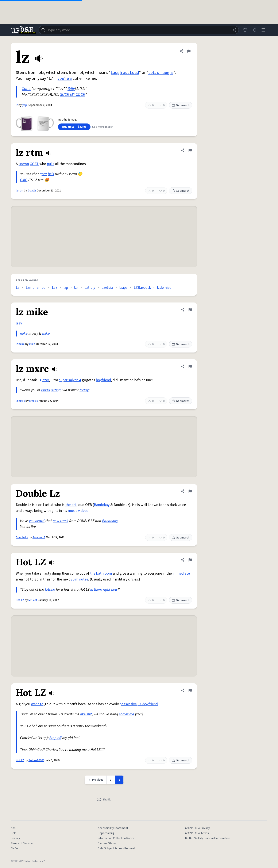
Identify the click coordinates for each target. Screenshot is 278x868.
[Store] (245, 30)
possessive (128, 704)
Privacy (15, 838)
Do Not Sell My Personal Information (208, 838)
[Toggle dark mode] (254, 30)
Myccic (34, 401)
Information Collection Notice (116, 838)
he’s (51, 174)
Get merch (181, 105)
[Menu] (263, 30)
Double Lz (22, 537)
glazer (44, 380)
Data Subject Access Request (117, 848)
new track (61, 521)
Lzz (55, 288)
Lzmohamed (36, 288)
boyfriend (103, 380)
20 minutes (79, 579)
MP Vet (33, 600)
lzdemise (164, 288)
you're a (65, 79)
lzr (76, 288)
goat (43, 174)
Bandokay (102, 505)
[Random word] (233, 30)
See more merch (103, 127)
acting (56, 390)
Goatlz (32, 191)
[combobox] (139, 30)
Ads (13, 828)
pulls (51, 164)
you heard (37, 521)
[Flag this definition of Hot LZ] (190, 560)
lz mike (20, 344)
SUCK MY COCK (72, 95)
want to (37, 704)
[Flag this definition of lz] (189, 51)
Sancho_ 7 (39, 537)
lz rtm (20, 191)
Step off (55, 738)
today (84, 390)
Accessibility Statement (113, 828)
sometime (127, 714)
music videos (78, 511)
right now (110, 589)
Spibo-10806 (36, 760)
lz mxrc (20, 401)
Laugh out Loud (125, 73)
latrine (50, 589)
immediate (181, 573)
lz (17, 105)
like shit (86, 714)
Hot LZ (20, 600)
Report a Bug (106, 833)
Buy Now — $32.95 (74, 127)
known (24, 164)
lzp (66, 288)
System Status (107, 843)
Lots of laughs (161, 73)
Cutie (26, 89)
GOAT (34, 164)
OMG (24, 180)
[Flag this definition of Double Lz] (190, 491)
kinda (46, 390)
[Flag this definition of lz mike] (190, 310)
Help (14, 833)
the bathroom (101, 573)
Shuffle (104, 800)
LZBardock (142, 288)
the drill (71, 505)
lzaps (123, 288)
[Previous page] (96, 780)
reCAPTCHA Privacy (198, 828)
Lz (18, 288)
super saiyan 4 (70, 380)
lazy (19, 323)
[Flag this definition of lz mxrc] (190, 366)
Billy (71, 89)
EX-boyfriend (148, 704)
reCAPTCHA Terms (197, 833)
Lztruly (90, 288)
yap (25, 105)
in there (96, 589)
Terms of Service (22, 843)
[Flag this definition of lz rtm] (190, 150)
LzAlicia (107, 288)
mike (24, 333)
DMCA (14, 848)
